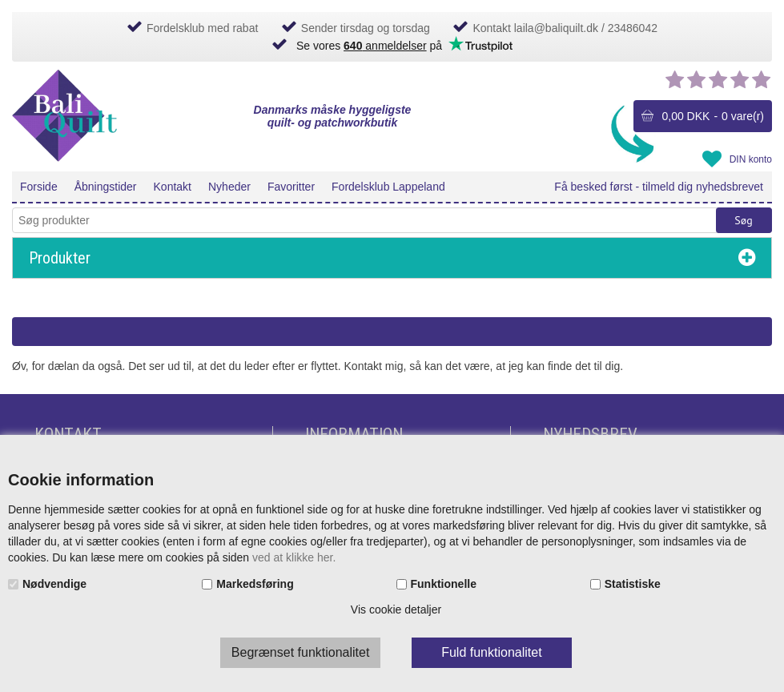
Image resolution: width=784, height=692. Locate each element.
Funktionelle (444, 584)
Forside (39, 187)
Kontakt (173, 187)
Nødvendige (54, 584)
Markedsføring (255, 584)
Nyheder (229, 187)
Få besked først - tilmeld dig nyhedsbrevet (659, 187)
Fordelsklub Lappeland (388, 187)
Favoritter (291, 187)
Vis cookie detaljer (396, 610)
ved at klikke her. (294, 557)
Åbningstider (106, 187)
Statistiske (633, 584)
